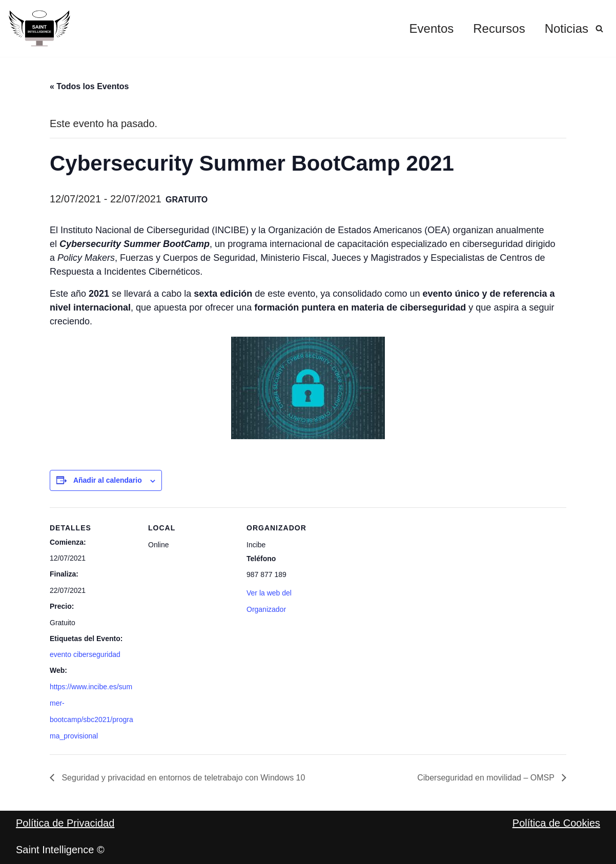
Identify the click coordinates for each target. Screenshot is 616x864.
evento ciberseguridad (85, 654)
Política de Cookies (556, 823)
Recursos (499, 28)
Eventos (432, 28)
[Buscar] (599, 28)
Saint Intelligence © (60, 850)
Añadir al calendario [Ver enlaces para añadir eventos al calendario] (108, 480)
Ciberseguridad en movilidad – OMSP (487, 778)
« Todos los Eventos (89, 86)
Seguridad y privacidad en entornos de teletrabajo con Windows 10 (182, 778)
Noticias (567, 28)
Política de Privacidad (65, 823)
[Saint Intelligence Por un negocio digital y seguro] (40, 28)
